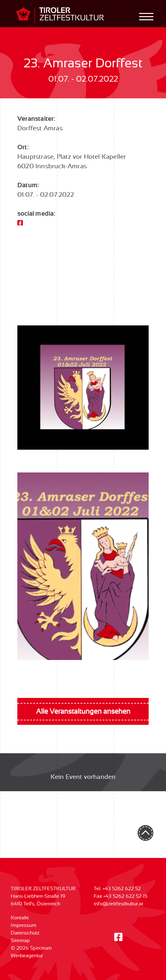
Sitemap (20, 940)
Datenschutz (25, 933)
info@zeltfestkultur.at (119, 904)
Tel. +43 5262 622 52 (117, 889)
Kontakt (20, 918)
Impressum (24, 925)
